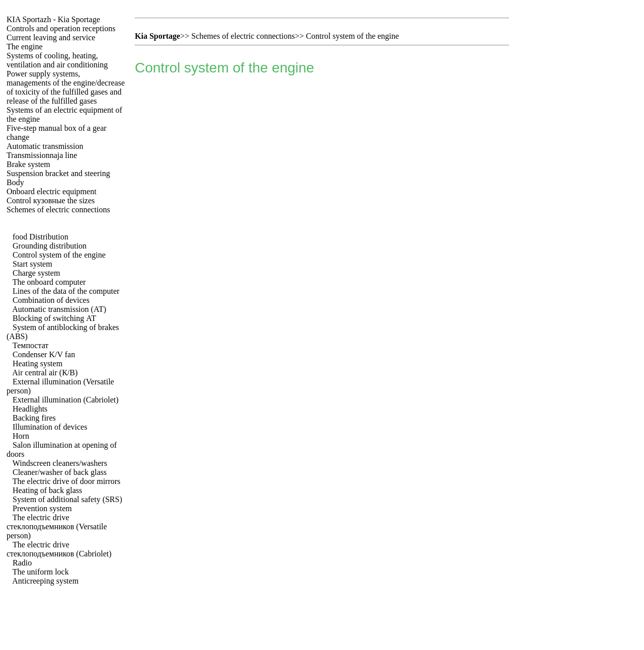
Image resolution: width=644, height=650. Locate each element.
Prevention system (42, 508)
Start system (32, 264)
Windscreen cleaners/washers (60, 463)
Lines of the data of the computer (66, 291)
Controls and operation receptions (61, 28)
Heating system (37, 363)
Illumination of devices (50, 427)
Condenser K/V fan (44, 354)
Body (15, 182)
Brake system (28, 164)
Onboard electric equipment (52, 191)
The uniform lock (41, 572)
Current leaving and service (51, 37)
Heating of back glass (47, 490)
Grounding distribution (50, 246)
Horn (21, 436)
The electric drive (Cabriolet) (59, 549)
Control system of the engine (59, 255)
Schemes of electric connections (58, 210)
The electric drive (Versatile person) (57, 526)
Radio (22, 563)
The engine (25, 47)
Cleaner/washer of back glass (60, 472)
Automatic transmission (45, 146)
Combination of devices (51, 300)
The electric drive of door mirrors (67, 481)
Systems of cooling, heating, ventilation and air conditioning (57, 60)
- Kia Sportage (53, 19)
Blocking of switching (54, 318)
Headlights (30, 409)
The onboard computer (49, 282)
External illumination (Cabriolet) (66, 400)
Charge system (36, 273)
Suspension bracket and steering (58, 173)
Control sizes (51, 200)
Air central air (45, 373)
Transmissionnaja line (42, 155)
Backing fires (34, 418)
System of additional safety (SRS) (67, 499)
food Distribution (41, 237)
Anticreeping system (45, 581)
